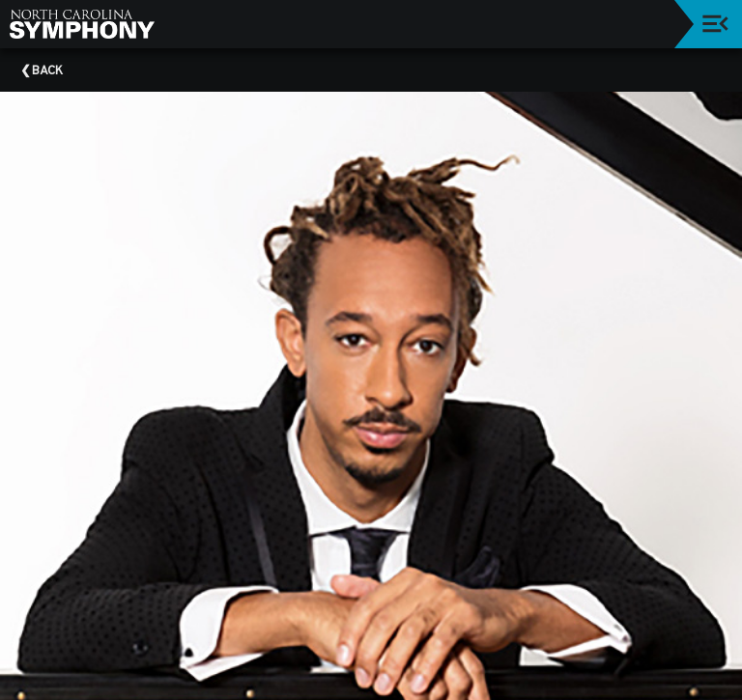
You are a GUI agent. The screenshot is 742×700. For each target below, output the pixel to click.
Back (47, 71)
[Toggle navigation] (715, 24)
